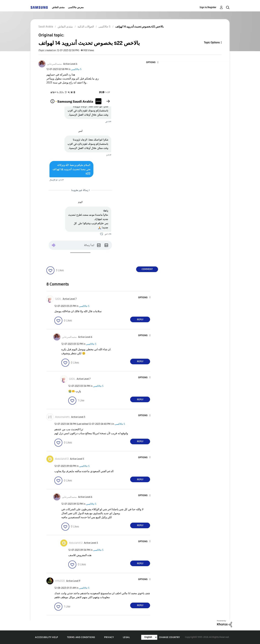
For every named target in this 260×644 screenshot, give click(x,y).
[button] (152, 63)
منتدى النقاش (58, 7)
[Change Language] (149, 637)
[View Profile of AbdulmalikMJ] (62, 417)
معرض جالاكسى (76, 7)
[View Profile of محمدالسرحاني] (54, 64)
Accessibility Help (47, 637)
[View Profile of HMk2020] (60, 581)
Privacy (109, 637)
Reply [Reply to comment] (140, 320)
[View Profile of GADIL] (58, 299)
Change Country (169, 637)
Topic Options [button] (212, 42)
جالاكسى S (76, 69)
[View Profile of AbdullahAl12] (62, 459)
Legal (126, 637)
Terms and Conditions (81, 637)
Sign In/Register (208, 7)
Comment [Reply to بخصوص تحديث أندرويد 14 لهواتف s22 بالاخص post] (147, 269)
